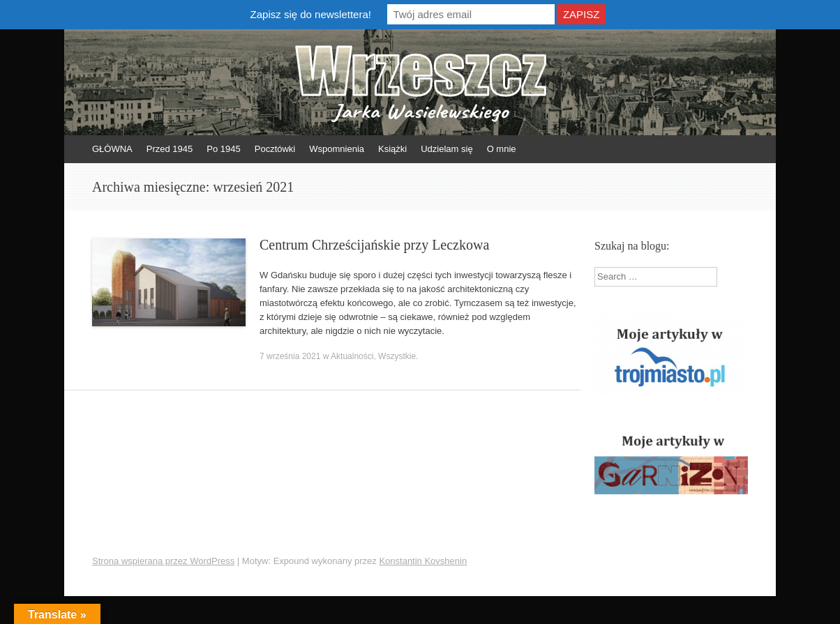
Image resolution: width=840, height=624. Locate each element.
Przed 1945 (170, 149)
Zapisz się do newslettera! (311, 14)
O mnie (502, 149)
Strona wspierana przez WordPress (163, 561)
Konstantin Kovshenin (423, 561)
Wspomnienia (337, 149)
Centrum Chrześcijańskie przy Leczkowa (374, 245)
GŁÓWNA (112, 149)
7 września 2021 (290, 356)
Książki (392, 149)
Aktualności (352, 356)
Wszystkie (397, 356)
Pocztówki (275, 149)
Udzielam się (447, 149)
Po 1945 (223, 149)
